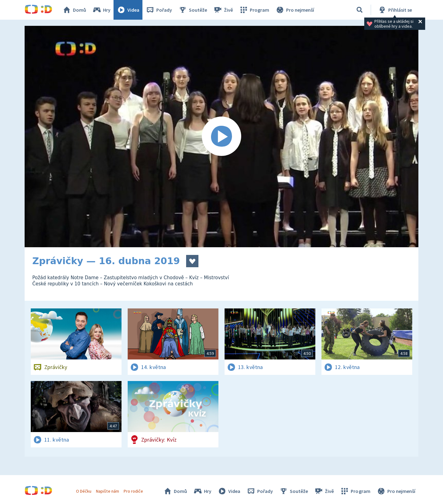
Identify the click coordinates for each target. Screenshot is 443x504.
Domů (74, 10)
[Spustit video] (221, 137)
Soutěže (193, 10)
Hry (101, 10)
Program (254, 10)
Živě (223, 10)
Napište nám (107, 491)
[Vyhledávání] (360, 10)
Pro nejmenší (295, 10)
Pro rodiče (133, 491)
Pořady (159, 10)
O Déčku (84, 491)
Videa (128, 10)
